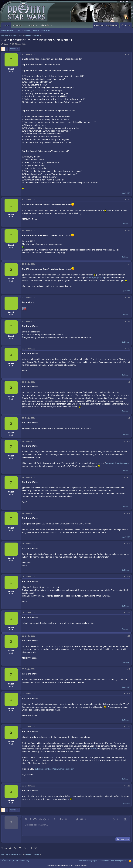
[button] (24, 25)
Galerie (31, 25)
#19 (129, 727)
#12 (129, 513)
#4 (129, 264)
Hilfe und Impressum (119, 861)
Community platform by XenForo (66, 866)
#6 (129, 321)
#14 (129, 577)
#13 (129, 544)
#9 (129, 418)
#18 (129, 694)
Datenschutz (104, 861)
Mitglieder (45, 25)
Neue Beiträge (7, 30)
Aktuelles (17, 25)
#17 (129, 669)
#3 (129, 230)
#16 (129, 636)
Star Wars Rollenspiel (41, 30)
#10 (129, 441)
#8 (129, 382)
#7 (129, 349)
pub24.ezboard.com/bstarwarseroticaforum (55, 769)
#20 (129, 786)
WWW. (94, 749)
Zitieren (127, 193)
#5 (129, 298)
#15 (129, 613)
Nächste (13, 49)
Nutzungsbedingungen (88, 861)
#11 (129, 477)
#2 (129, 200)
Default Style (8, 861)
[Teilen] (126, 54)
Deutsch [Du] (23, 861)
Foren (6, 25)
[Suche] (126, 25)
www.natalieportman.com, (118, 463)
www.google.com (96, 278)
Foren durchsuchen (23, 30)
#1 (129, 54)
